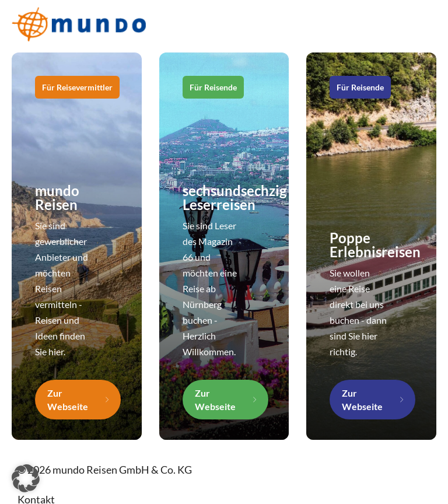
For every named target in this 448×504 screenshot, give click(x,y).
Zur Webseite (68, 400)
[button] (26, 478)
